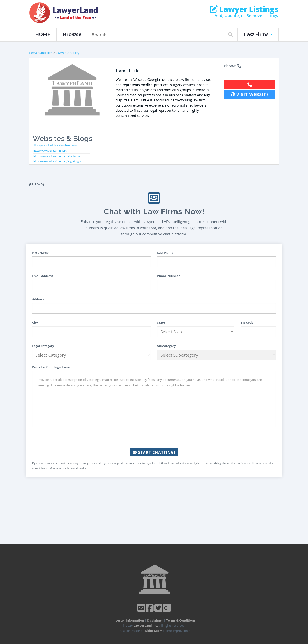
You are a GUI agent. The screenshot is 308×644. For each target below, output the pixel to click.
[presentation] (154, 438)
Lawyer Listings (244, 9)
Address (38, 299)
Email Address (43, 276)
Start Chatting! (154, 452)
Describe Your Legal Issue (51, 367)
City (35, 323)
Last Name (165, 253)
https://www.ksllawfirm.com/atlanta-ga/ (57, 156)
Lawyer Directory (68, 53)
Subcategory (167, 346)
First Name (40, 253)
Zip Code (247, 323)
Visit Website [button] (250, 94)
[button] (250, 85)
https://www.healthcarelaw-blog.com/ (55, 145)
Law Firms (258, 34)
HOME (43, 34)
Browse (72, 34)
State (161, 323)
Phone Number (169, 276)
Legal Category (43, 346)
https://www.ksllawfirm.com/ (50, 151)
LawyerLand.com (41, 53)
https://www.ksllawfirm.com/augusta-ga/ (57, 161)
